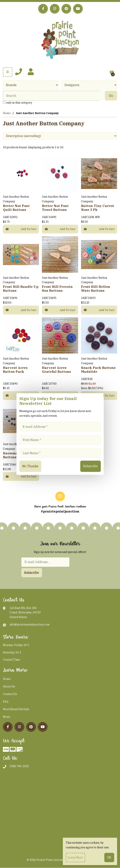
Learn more (75, 858)
